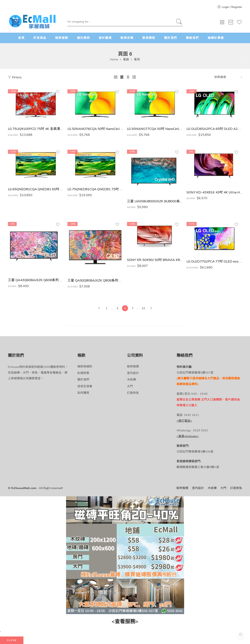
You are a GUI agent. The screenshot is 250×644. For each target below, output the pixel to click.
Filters (15, 77)
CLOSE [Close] (12, 640)
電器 (126, 59)
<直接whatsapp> (188, 436)
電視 (137, 59)
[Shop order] (228, 77)
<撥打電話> (184, 421)
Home (114, 59)
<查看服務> (125, 622)
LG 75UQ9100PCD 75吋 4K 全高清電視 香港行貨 (36, 129)
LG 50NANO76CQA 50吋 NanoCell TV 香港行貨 (95, 129)
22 (143, 308)
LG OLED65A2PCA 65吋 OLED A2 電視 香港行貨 (214, 129)
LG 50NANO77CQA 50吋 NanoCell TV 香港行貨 (155, 129)
